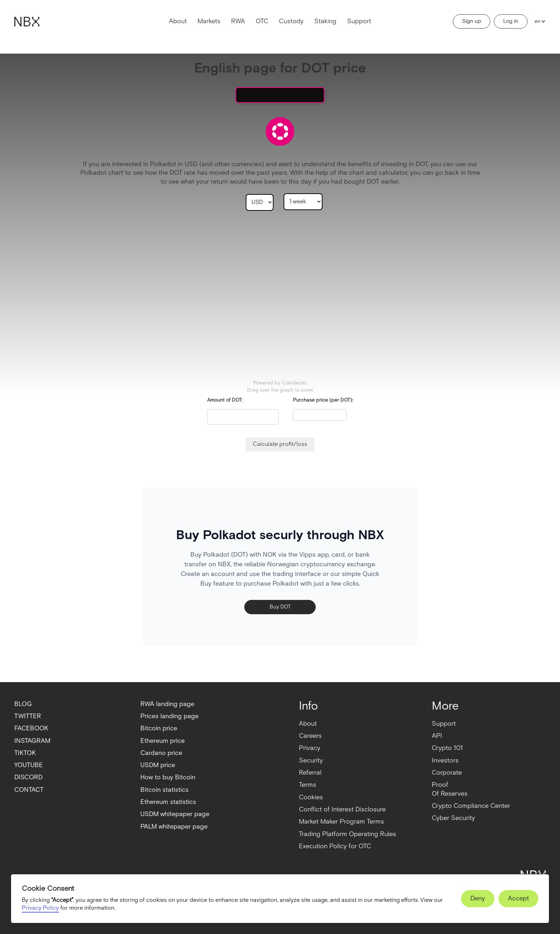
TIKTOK (25, 753)
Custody (291, 21)
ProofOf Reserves (450, 789)
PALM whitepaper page (174, 827)
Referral (310, 773)
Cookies (311, 797)
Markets (209, 21)
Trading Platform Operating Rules (347, 834)
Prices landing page (169, 716)
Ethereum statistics (168, 802)
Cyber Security (453, 818)
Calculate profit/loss (280, 444)
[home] (27, 22)
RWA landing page (167, 704)
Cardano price (161, 753)
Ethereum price (162, 741)
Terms (307, 785)
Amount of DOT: (225, 400)
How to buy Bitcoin (168, 777)
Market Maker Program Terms (341, 822)
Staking (325, 21)
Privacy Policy (40, 908)
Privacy (310, 748)
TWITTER (28, 716)
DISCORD (28, 777)
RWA (238, 21)
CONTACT (29, 790)
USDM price (158, 765)
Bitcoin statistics (164, 790)
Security (311, 761)
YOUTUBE (29, 765)
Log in (511, 21)
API (437, 736)
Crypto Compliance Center (471, 806)
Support (359, 21)
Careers (310, 736)
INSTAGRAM (32, 741)
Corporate (447, 773)
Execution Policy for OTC (335, 846)
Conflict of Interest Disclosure (342, 809)
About (178, 21)
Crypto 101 (447, 748)
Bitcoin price (159, 728)
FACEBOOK (31, 728)
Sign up (472, 21)
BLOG (23, 704)
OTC (262, 21)
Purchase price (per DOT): (323, 400)
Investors (445, 761)
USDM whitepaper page (175, 814)
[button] (538, 21)
